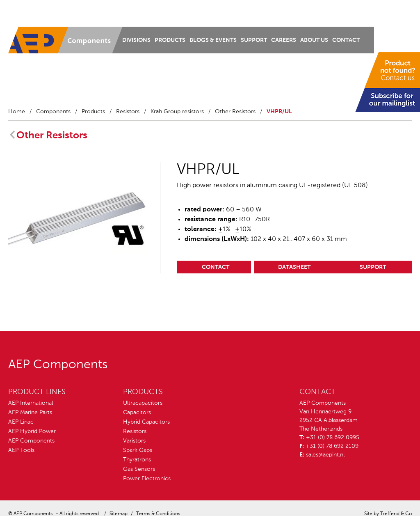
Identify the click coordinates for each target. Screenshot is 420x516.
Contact (346, 40)
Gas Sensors (139, 469)
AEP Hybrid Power (32, 431)
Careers (284, 40)
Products (170, 40)
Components (53, 112)
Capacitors (137, 413)
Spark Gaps (138, 450)
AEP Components (31, 441)
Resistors (128, 112)
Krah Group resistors (177, 112)
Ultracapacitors (143, 403)
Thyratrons (137, 460)
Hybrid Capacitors (146, 422)
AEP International (31, 403)
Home (17, 112)
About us (314, 40)
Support (254, 40)
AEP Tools (21, 450)
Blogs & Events (213, 40)
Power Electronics (147, 479)
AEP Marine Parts (30, 413)
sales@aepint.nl (325, 455)
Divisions (136, 40)
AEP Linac (21, 422)
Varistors (134, 441)
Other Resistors (235, 112)
